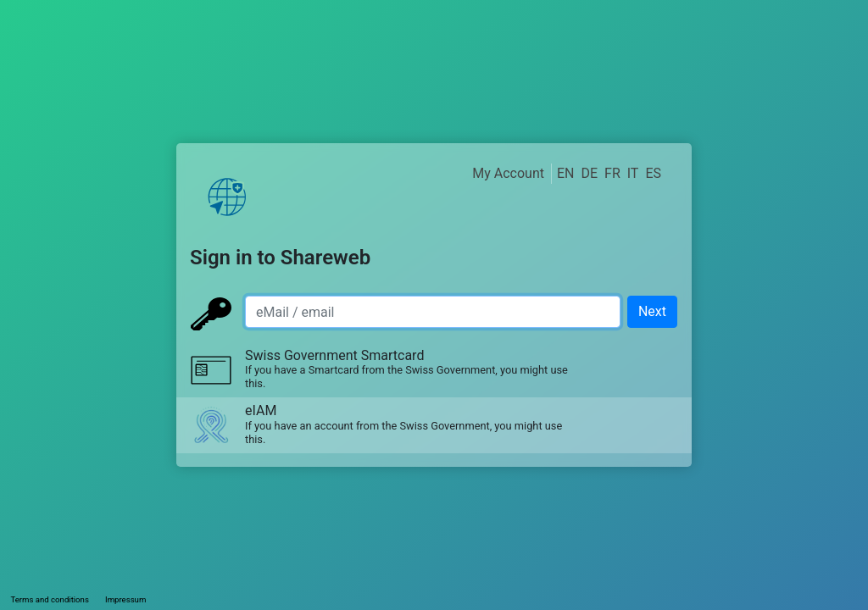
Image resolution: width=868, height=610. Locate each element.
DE (589, 173)
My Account (508, 173)
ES (653, 173)
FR (612, 173)
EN (566, 173)
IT (633, 173)
